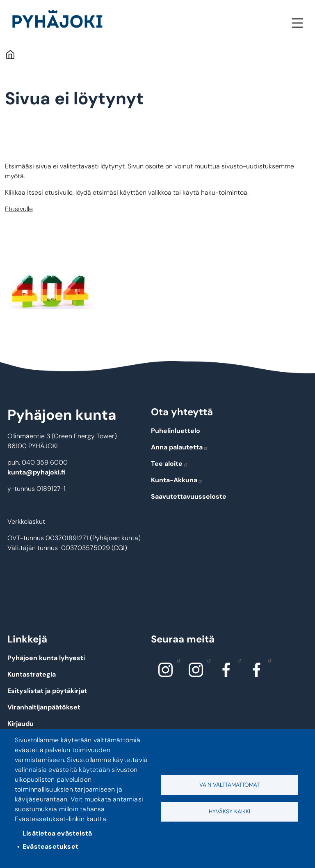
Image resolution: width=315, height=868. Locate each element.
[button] (50, 292)
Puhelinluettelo (176, 431)
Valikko (297, 23)
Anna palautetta (180, 447)
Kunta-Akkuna (177, 480)
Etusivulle (19, 209)
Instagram (177, 660)
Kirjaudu (21, 724)
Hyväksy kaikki (229, 812)
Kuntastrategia (32, 674)
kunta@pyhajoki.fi (36, 472)
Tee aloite (170, 464)
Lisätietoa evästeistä (57, 833)
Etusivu (10, 54)
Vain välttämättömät (229, 785)
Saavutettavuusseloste (189, 496)
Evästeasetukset (50, 846)
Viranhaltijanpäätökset (44, 707)
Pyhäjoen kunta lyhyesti (46, 658)
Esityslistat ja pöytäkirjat (47, 691)
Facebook (237, 660)
